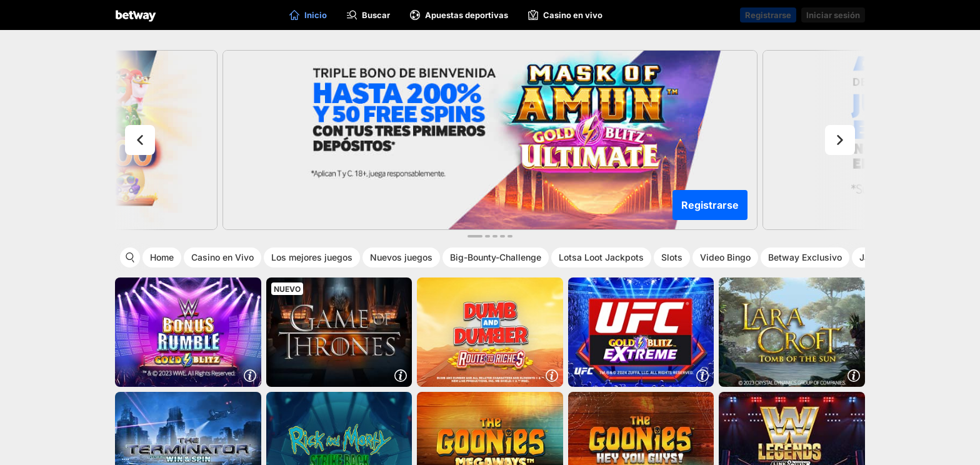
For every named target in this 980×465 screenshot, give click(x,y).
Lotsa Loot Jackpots (601, 257)
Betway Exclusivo (805, 257)
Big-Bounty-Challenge (496, 257)
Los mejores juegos (312, 257)
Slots (672, 257)
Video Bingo (725, 257)
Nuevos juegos (401, 257)
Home (162, 257)
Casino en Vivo (222, 257)
